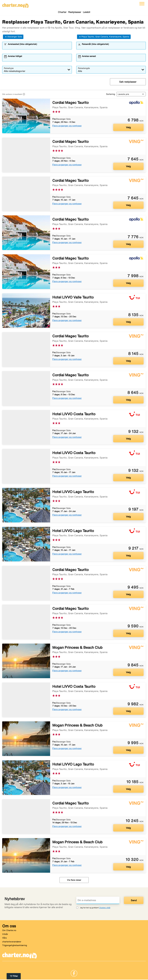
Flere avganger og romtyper (67, 126)
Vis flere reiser (74, 880)
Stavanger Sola (13, 37)
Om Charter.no (9, 931)
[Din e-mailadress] (98, 901)
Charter (62, 12)
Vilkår (5, 935)
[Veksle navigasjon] (142, 4)
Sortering (111, 95)
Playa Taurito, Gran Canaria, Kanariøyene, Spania (104, 37)
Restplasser (75, 12)
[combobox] (39, 47)
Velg (128, 128)
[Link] (74, 974)
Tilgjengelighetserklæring (15, 946)
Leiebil (86, 12)
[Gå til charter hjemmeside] (15, 5)
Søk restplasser (128, 82)
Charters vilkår (105, 908)
